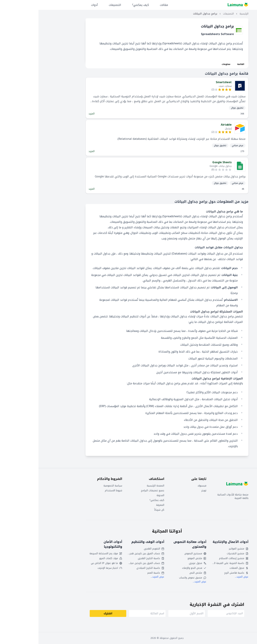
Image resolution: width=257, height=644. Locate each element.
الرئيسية (206, 14)
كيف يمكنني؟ (102, 5)
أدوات (56, 5)
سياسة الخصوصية (74, 486)
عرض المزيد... (203, 577)
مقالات (125, 5)
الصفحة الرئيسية (117, 486)
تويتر (165, 491)
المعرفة (122, 505)
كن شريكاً (121, 510)
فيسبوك (164, 486)
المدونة (122, 495)
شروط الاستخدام (75, 491)
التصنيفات (76, 5)
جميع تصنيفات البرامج (114, 491)
